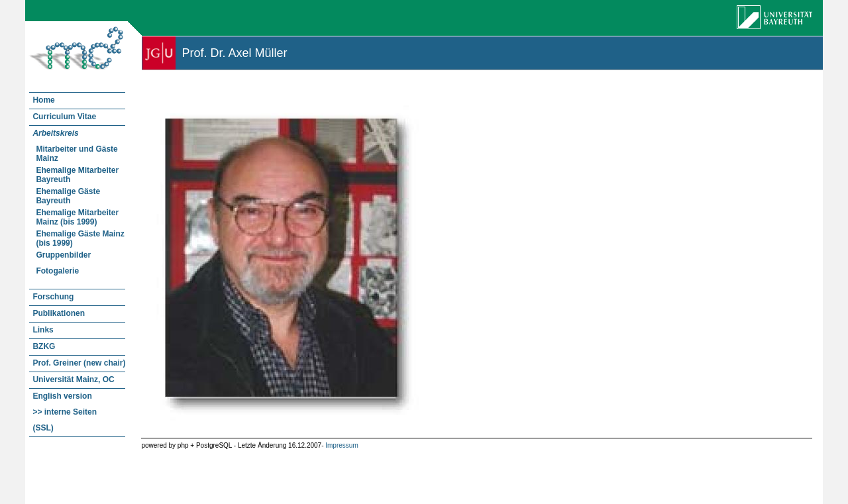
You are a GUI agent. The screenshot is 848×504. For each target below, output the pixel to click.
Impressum (342, 445)
